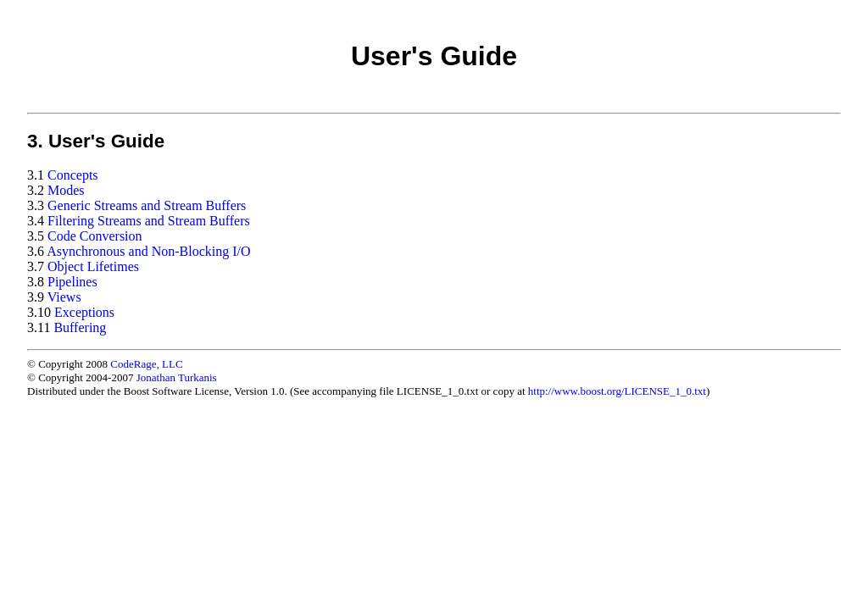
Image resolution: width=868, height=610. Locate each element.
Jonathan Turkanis (177, 377)
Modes (66, 190)
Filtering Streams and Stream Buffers (149, 221)
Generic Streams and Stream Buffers (147, 205)
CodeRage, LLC (146, 364)
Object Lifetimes (93, 266)
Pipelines (72, 282)
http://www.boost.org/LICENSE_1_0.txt (617, 391)
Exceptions (84, 312)
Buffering (80, 327)
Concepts (73, 175)
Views (64, 297)
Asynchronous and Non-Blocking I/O (148, 251)
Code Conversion (95, 236)
